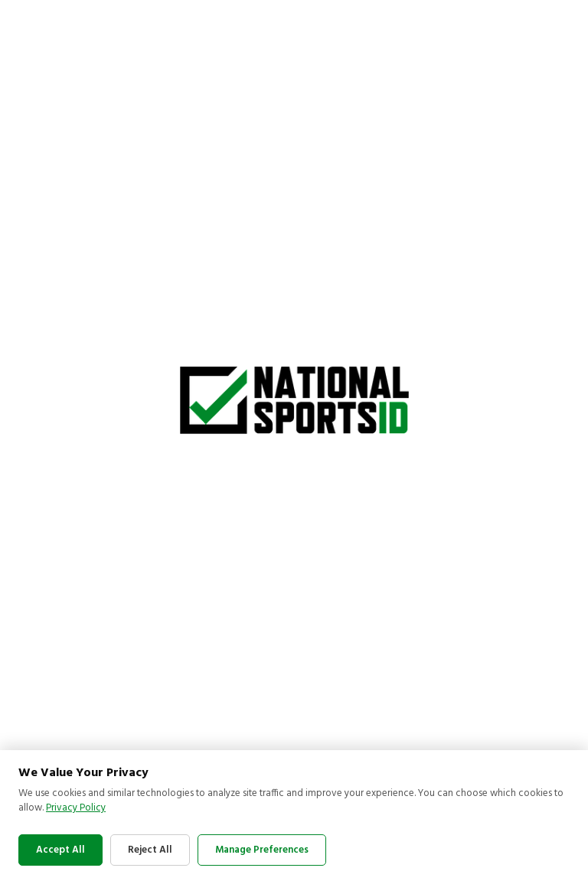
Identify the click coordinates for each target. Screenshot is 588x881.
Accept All (60, 850)
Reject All (150, 850)
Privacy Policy (76, 808)
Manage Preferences (262, 850)
